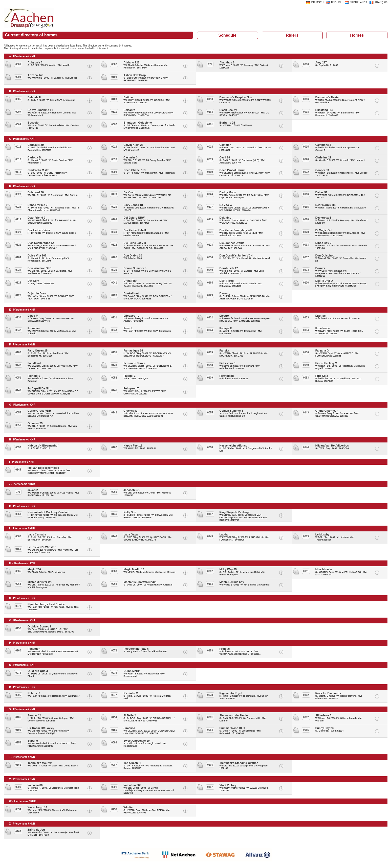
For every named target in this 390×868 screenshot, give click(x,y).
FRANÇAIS (381, 2)
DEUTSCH (317, 2)
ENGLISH (337, 2)
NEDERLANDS (358, 2)
